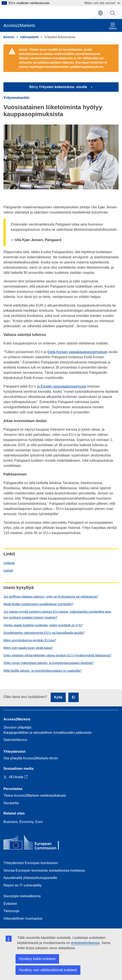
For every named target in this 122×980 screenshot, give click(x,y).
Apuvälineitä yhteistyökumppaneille (30, 878)
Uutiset (8, 570)
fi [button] (100, 13)
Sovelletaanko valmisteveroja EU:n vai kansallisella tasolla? (44, 633)
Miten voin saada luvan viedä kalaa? (28, 648)
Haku (113, 13)
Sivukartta (11, 803)
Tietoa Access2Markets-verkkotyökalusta (35, 795)
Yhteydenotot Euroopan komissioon (31, 863)
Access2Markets (17, 719)
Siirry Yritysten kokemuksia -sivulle (59, 87)
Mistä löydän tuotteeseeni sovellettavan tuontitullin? (38, 604)
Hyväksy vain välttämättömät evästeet (48, 970)
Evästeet (10, 904)
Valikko (113, 26)
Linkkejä (9, 563)
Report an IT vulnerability (23, 885)
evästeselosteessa (85, 943)
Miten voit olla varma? (102, 3)
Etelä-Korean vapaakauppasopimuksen (77, 352)
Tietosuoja (11, 911)
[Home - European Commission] (35, 843)
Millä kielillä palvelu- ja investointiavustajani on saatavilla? (43, 671)
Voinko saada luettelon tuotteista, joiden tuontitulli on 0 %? (43, 625)
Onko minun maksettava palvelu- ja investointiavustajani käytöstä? (49, 663)
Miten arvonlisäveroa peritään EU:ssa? (30, 640)
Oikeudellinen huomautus (23, 918)
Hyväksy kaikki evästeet (37, 959)
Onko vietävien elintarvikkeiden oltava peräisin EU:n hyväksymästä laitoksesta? (57, 655)
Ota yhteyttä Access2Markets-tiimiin (31, 758)
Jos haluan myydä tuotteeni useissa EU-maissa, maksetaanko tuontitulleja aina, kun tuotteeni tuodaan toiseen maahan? (58, 615)
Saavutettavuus (15, 740)
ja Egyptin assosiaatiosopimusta (62, 386)
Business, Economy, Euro (23, 822)
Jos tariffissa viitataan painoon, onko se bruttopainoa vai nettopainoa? (51, 597)
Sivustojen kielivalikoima (22, 896)
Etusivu (9, 37)
